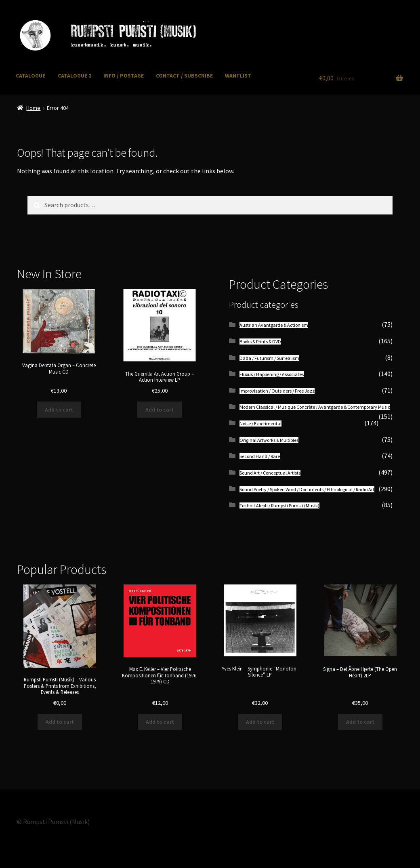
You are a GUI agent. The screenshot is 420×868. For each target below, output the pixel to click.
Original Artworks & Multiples (269, 440)
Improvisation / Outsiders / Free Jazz (277, 391)
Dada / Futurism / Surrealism (269, 358)
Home (33, 108)
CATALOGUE (30, 76)
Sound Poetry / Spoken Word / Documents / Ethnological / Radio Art (307, 489)
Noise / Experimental (260, 423)
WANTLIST (238, 76)
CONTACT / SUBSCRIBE (184, 76)
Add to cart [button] (59, 410)
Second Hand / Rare (260, 456)
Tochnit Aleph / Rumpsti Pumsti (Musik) (279, 505)
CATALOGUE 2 (75, 76)
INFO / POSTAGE (124, 76)
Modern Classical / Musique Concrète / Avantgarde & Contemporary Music (315, 407)
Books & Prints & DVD (260, 342)
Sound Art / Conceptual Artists (270, 473)
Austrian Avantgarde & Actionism (274, 325)
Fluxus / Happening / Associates (272, 374)
